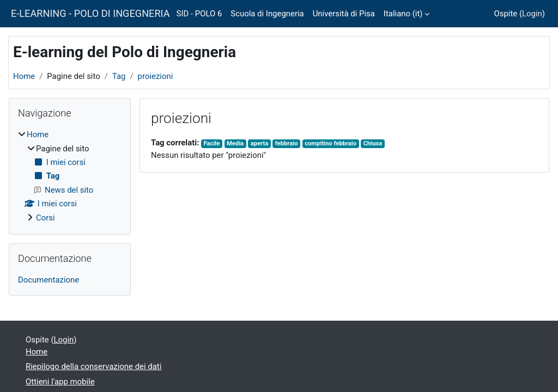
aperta (259, 143)
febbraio (287, 143)
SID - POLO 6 (199, 14)
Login (532, 14)
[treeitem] (70, 176)
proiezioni (156, 76)
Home (24, 76)
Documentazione (48, 280)
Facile (212, 143)
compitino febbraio (330, 143)
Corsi (46, 218)
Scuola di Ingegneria (267, 14)
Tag (119, 76)
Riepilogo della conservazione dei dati (93, 366)
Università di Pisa (344, 14)
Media (235, 143)
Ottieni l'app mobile (60, 382)
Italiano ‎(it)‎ (403, 14)
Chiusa (373, 143)
